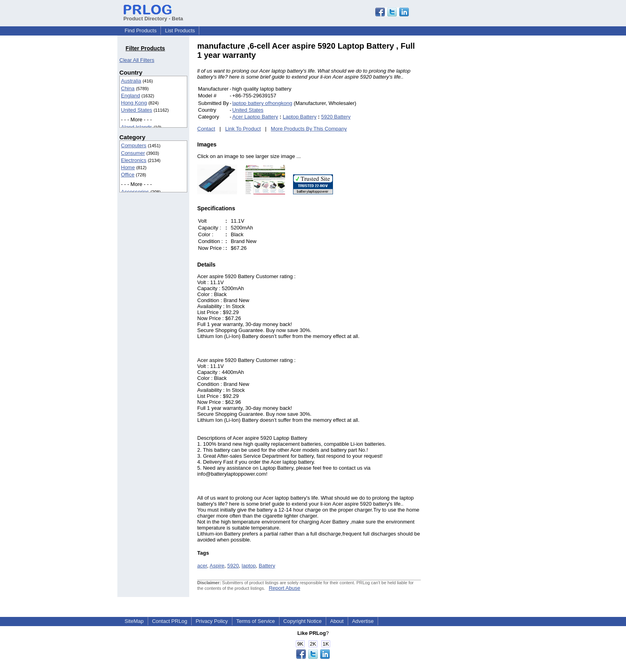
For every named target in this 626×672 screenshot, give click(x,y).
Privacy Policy (212, 621)
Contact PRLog (170, 621)
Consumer (133, 153)
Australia (131, 81)
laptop (249, 566)
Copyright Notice (303, 621)
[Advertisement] (475, 161)
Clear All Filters (137, 60)
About (337, 621)
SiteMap (134, 621)
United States (137, 110)
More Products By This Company (309, 129)
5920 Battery (336, 117)
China (128, 88)
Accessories (135, 192)
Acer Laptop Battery (255, 117)
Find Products (141, 31)
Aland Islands (137, 127)
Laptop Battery (300, 117)
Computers (134, 145)
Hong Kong (134, 103)
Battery (267, 566)
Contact (206, 129)
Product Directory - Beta (153, 16)
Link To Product (243, 129)
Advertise (363, 621)
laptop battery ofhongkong (262, 103)
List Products (180, 31)
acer (202, 566)
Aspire (217, 566)
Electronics (134, 160)
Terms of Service (256, 621)
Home (128, 167)
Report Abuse (284, 588)
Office (128, 175)
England (131, 96)
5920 (233, 566)
